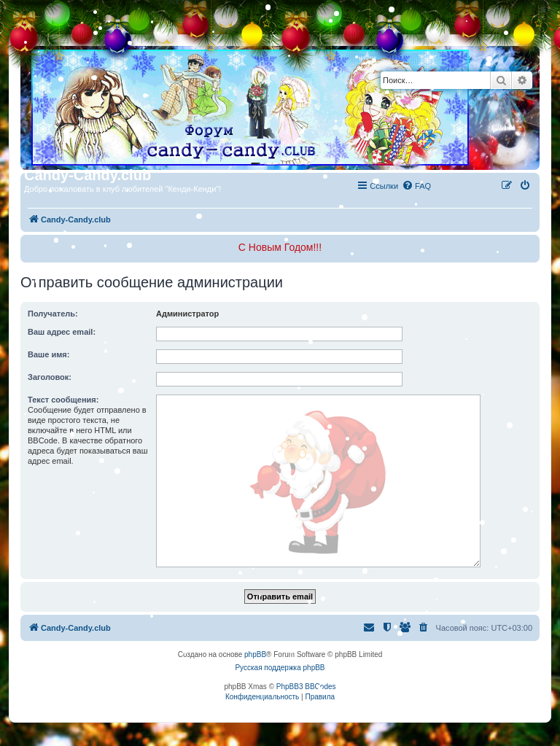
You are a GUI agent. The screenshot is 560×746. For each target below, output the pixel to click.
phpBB (255, 654)
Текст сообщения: (63, 400)
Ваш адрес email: (62, 332)
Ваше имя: (48, 354)
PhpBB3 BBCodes (306, 687)
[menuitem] (416, 186)
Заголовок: (50, 377)
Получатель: (53, 314)
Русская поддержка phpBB (280, 668)
